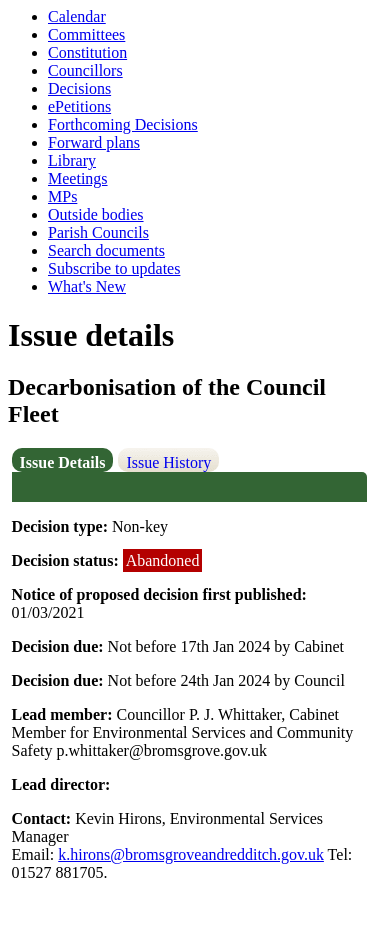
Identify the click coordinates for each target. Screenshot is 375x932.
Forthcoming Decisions (123, 124)
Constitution (87, 52)
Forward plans (94, 142)
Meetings (78, 178)
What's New (87, 286)
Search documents (106, 250)
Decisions (79, 88)
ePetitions (79, 106)
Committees (86, 34)
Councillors (85, 70)
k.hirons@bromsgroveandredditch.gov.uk (191, 854)
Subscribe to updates (114, 268)
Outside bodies (96, 214)
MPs (62, 196)
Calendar (77, 16)
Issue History (168, 462)
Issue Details (63, 462)
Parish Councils (98, 232)
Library (72, 160)
